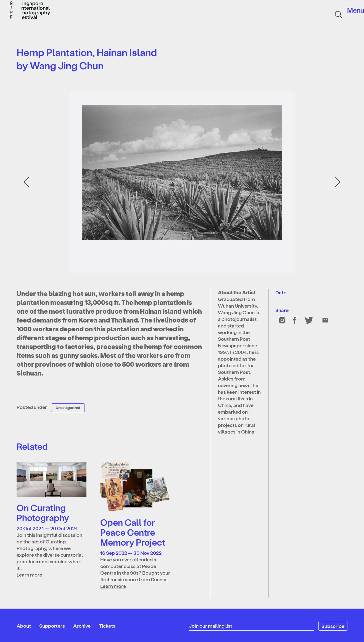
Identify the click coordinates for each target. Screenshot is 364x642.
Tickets (107, 626)
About (24, 626)
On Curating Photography (43, 512)
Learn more (29, 574)
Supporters (52, 626)
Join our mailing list (211, 626)
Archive (82, 626)
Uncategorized (68, 407)
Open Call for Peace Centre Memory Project (133, 532)
